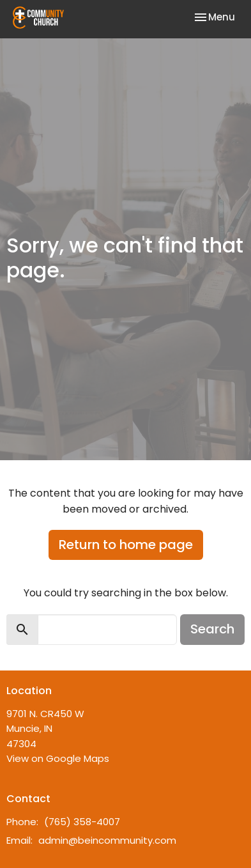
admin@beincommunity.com (107, 840)
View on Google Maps (58, 758)
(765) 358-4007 (82, 822)
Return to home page (126, 545)
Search (212, 629)
